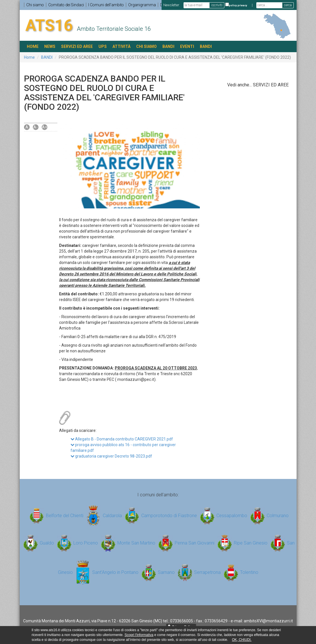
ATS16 (49, 25)
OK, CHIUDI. (242, 640)
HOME (33, 46)
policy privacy (238, 5)
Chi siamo (35, 5)
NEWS (50, 46)
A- (36, 127)
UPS (103, 46)
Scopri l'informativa (139, 635)
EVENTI (187, 46)
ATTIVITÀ (121, 46)
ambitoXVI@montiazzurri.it (268, 621)
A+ (45, 127)
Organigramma (145, 5)
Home (29, 57)
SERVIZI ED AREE (77, 46)
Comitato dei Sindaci (67, 5)
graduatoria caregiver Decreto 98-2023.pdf (111, 456)
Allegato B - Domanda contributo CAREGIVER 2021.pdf (122, 439)
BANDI (168, 46)
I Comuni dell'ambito (108, 5)
